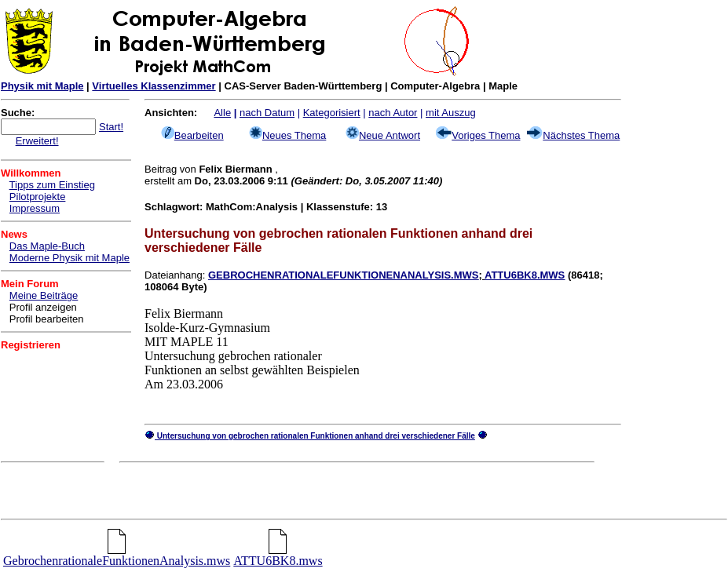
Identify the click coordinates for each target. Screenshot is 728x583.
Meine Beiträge (44, 295)
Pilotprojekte (38, 197)
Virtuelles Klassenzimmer (154, 86)
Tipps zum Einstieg (52, 185)
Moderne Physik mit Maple (70, 258)
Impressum (35, 208)
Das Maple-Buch (47, 246)
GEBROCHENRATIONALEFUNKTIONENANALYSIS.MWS (344, 275)
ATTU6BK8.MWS (525, 275)
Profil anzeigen (43, 307)
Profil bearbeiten (47, 319)
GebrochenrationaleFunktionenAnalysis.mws (117, 555)
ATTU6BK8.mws (278, 555)
